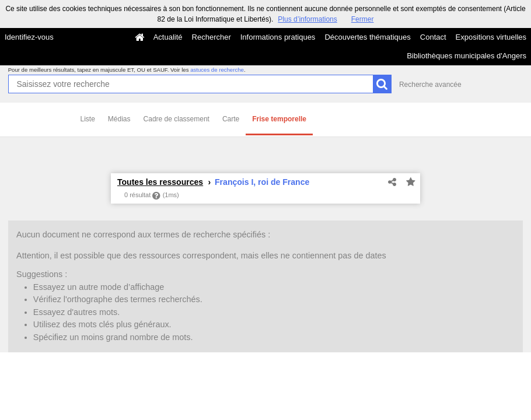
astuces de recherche (217, 70)
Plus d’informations (307, 19)
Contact (433, 37)
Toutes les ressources (160, 182)
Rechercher (212, 37)
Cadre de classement (177, 119)
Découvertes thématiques (367, 37)
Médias (119, 119)
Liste (88, 119)
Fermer (363, 19)
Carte (231, 119)
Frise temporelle (279, 119)
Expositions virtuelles (491, 37)
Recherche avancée (430, 85)
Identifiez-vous (29, 37)
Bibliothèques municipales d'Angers (467, 56)
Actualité (168, 37)
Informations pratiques (278, 37)
